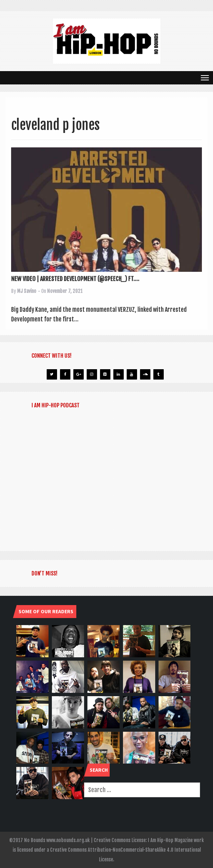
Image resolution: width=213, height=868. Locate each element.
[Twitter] (52, 374)
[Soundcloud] (145, 374)
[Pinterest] (105, 374)
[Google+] (79, 374)
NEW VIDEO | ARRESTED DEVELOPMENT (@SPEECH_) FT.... (75, 279)
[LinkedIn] (119, 374)
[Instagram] (92, 374)
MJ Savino (27, 291)
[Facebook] (65, 374)
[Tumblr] (159, 374)
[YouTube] (132, 374)
